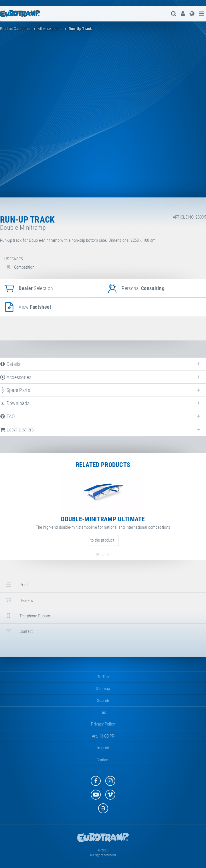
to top (103, 677)
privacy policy (103, 724)
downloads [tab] (15, 403)
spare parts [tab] (15, 390)
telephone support (28, 616)
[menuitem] (183, 14)
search (103, 701)
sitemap (103, 689)
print (16, 585)
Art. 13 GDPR (103, 736)
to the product (102, 540)
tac (103, 712)
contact (18, 631)
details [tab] (10, 364)
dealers (19, 600)
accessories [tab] (16, 377)
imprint (103, 748)
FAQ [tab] (8, 416)
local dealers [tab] (17, 430)
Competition (19, 267)
